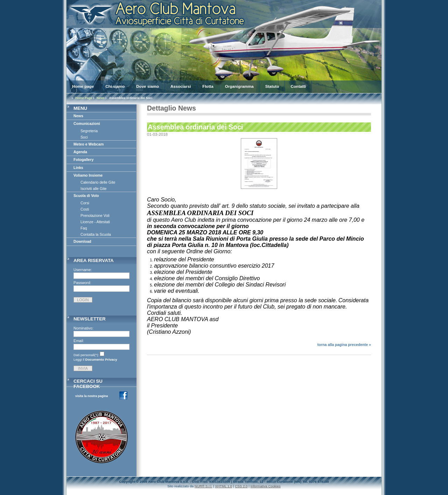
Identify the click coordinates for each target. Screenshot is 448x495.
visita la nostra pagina (92, 396)
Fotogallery (83, 160)
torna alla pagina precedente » (344, 345)
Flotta (208, 86)
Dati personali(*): (86, 355)
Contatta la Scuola (96, 234)
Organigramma (239, 86)
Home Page (84, 98)
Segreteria (89, 131)
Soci (84, 137)
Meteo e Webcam (89, 144)
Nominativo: (83, 328)
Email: (79, 341)
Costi (85, 209)
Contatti (298, 86)
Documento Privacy (101, 359)
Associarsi (181, 86)
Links (78, 168)
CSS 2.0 (241, 486)
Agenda (80, 152)
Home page (83, 86)
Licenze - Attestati (95, 222)
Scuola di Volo (86, 196)
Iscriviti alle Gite (94, 189)
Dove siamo (148, 86)
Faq (84, 228)
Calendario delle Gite (98, 182)
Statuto (272, 86)
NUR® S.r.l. (204, 486)
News (101, 98)
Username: (83, 270)
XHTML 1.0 (223, 486)
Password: (82, 283)
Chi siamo (115, 86)
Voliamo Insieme (88, 175)
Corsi (85, 203)
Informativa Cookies (266, 486)
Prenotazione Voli (95, 215)
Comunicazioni (87, 123)
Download (82, 241)
